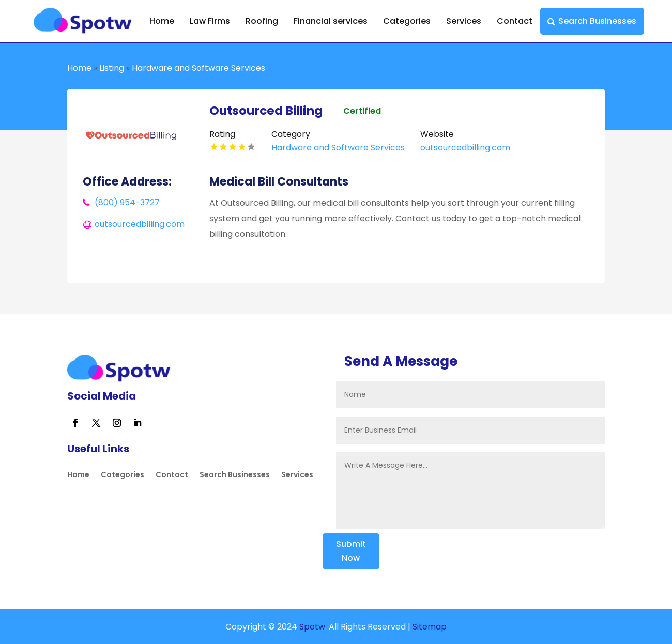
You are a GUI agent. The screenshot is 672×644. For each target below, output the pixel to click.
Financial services (331, 21)
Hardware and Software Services (198, 68)
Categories (407, 21)
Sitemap (430, 627)
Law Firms (210, 21)
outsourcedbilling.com (140, 224)
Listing (112, 68)
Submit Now (351, 551)
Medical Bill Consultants (279, 182)
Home (162, 21)
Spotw (311, 627)
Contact (515, 21)
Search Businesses (597, 21)
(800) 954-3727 (127, 202)
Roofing (262, 21)
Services (464, 21)
